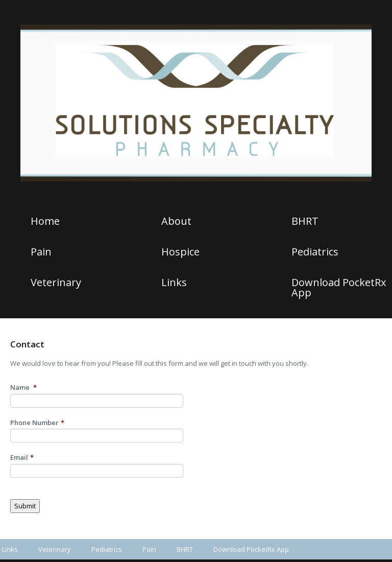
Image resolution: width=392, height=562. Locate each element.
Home (45, 221)
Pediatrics (315, 252)
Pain (41, 252)
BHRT (305, 221)
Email (22, 458)
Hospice (180, 252)
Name (23, 388)
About (176, 221)
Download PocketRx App (339, 288)
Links (174, 283)
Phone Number (37, 423)
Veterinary (56, 283)
